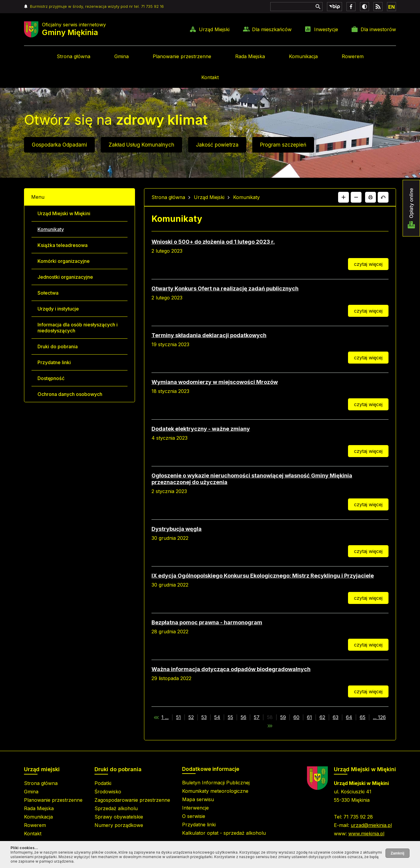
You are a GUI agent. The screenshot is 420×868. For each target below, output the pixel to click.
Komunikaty (51, 229)
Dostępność (51, 378)
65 (363, 717)
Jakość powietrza (217, 145)
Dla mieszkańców (272, 29)
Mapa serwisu (198, 799)
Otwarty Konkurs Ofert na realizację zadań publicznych (225, 288)
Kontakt (210, 77)
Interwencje (195, 808)
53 (204, 717)
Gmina (121, 56)
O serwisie (194, 816)
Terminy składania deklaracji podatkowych (209, 335)
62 (322, 717)
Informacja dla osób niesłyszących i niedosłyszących (78, 328)
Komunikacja (303, 56)
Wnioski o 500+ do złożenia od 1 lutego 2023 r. (213, 242)
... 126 (379, 717)
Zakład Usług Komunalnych (141, 145)
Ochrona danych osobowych (70, 394)
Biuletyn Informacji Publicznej (216, 783)
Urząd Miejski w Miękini (64, 213)
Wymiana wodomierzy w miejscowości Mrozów (215, 382)
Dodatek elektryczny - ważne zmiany (201, 429)
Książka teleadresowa (63, 245)
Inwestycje (326, 29)
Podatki (103, 783)
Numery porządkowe (119, 825)
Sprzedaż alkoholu (116, 808)
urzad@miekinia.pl (371, 825)
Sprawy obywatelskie (119, 817)
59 (283, 717)
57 (257, 717)
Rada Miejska (250, 56)
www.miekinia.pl (366, 834)
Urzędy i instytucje (58, 309)
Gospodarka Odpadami (59, 145)
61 (309, 717)
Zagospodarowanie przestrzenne (132, 800)
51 (178, 717)
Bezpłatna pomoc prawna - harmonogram (207, 622)
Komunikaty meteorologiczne (215, 791)
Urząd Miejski (214, 29)
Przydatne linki (54, 362)
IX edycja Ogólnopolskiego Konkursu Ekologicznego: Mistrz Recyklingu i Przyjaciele (263, 576)
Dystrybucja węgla (177, 529)
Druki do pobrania (58, 346)
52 (191, 717)
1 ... (165, 717)
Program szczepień (283, 145)
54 (217, 717)
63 (336, 717)
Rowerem (353, 56)
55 (230, 717)
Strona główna (73, 56)
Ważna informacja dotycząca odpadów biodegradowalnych (231, 669)
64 (349, 717)
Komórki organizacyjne (64, 261)
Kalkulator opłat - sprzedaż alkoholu (224, 833)
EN (391, 7)
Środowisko (108, 792)
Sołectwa (48, 293)
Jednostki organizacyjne (65, 277)
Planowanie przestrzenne (182, 56)
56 (243, 717)
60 (296, 717)
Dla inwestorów (378, 29)
